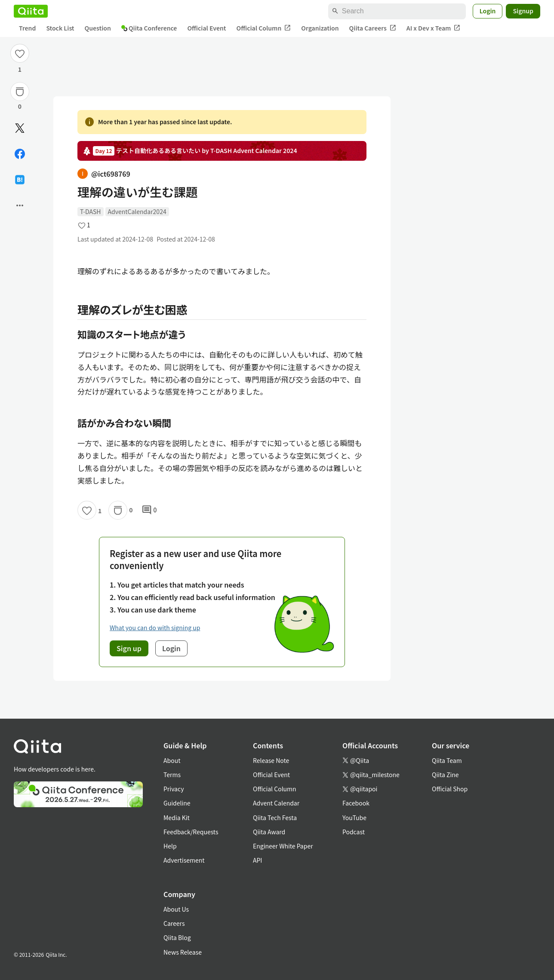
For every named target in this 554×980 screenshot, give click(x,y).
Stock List (60, 28)
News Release (183, 952)
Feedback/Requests (191, 832)
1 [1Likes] (20, 69)
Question (98, 28)
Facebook (356, 803)
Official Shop (450, 789)
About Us (176, 909)
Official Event (206, 28)
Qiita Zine (445, 775)
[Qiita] (31, 11)
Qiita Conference (149, 28)
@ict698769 (104, 174)
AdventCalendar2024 (137, 211)
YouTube (354, 818)
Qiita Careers (373, 28)
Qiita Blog (177, 937)
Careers (174, 923)
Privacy (174, 789)
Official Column (264, 28)
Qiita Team (447, 760)
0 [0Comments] (149, 510)
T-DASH (91, 211)
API (257, 860)
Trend (27, 28)
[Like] (20, 53)
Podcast (354, 832)
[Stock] (20, 92)
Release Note (271, 760)
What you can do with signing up (155, 628)
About (172, 760)
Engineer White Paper (283, 846)
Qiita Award (269, 832)
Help (170, 846)
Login (488, 11)
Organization (320, 28)
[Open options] (20, 205)
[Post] (20, 128)
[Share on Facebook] (20, 154)
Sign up (129, 648)
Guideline (177, 803)
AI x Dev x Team (434, 28)
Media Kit (177, 818)
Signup (523, 11)
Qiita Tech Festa (275, 818)
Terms (172, 775)
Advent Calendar (276, 803)
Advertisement (184, 860)
